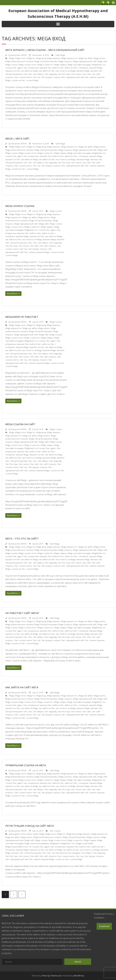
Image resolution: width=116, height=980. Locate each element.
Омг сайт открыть (48, 246)
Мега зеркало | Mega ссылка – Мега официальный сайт (45, 50)
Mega (12, 58)
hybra (29, 834)
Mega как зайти (86, 58)
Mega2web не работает (22, 317)
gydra (17, 834)
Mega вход (41, 58)
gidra (11, 834)
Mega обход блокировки (46, 61)
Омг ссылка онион (23, 77)
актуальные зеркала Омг (40, 68)
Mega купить (100, 58)
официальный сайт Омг (77, 77)
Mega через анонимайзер (37, 843)
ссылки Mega (32, 80)
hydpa (36, 834)
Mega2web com (68, 843)
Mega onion (21, 58)
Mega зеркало (54, 58)
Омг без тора (64, 74)
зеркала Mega (96, 68)
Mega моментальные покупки (19, 61)
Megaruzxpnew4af (85, 843)
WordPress (79, 976)
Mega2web (97, 65)
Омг (30, 74)
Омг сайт (87, 74)
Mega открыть (65, 61)
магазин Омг (96, 71)
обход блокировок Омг (16, 74)
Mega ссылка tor (45, 65)
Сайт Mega (60, 55)
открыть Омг (59, 77)
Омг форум (47, 77)
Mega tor (31, 58)
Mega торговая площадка (79, 65)
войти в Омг (58, 68)
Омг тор (37, 77)
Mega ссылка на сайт (20, 424)
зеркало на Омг (13, 71)
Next (22, 894)
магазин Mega (83, 71)
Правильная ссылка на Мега (26, 765)
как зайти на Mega (29, 71)
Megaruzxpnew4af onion (17, 847)
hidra (23, 834)
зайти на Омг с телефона (76, 68)
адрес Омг (22, 68)
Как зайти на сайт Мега (22, 687)
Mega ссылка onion (28, 65)
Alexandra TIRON (19, 55)
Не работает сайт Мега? (22, 613)
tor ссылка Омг (42, 230)
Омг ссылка (55, 831)
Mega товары (60, 65)
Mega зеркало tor (69, 58)
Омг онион (76, 74)
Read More (12, 294)
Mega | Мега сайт (17, 138)
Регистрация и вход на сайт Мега (30, 826)
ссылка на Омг (18, 80)
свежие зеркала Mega (39, 252)
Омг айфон (38, 74)
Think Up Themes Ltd (51, 976)
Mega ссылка (11, 65)
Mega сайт (102, 61)
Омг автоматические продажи (66, 853)
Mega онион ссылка (20, 206)
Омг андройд (51, 74)
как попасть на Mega (66, 71)
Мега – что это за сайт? (22, 538)
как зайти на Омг (47, 71)
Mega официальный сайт (85, 61)
